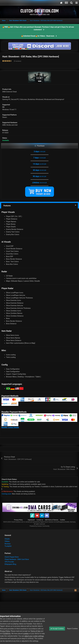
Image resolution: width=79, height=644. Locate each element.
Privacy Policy (18, 520)
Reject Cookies (72, 629)
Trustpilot (8, 546)
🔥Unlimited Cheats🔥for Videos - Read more (38, 36)
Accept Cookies (57, 629)
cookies (26, 634)
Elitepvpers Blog (10, 564)
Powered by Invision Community (39, 526)
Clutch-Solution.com (18, 522)
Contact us (40, 520)
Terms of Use (35, 631)
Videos (7, 541)
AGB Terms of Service (52, 520)
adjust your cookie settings (34, 636)
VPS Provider (9, 562)
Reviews (8, 544)
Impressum (31, 520)
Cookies (62, 520)
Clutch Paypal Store (12, 557)
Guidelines (7, 634)
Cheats (7, 539)
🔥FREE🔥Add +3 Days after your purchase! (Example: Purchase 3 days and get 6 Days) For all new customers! (38, 28)
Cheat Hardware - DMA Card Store (17, 559)
